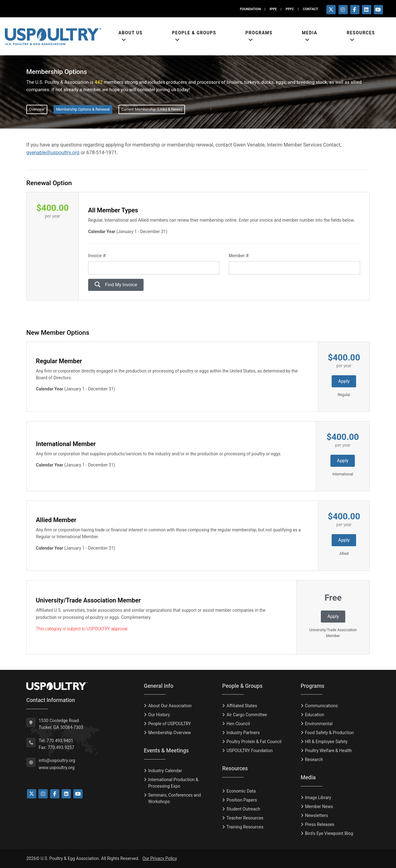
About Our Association (170, 706)
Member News (319, 806)
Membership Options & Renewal (83, 109)
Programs (259, 33)
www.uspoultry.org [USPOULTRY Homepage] (57, 768)
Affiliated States (242, 706)
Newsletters (317, 815)
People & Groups (194, 33)
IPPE (273, 9)
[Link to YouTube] (78, 794)
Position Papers (242, 800)
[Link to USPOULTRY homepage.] (53, 36)
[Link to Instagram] (43, 794)
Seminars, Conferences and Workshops (174, 798)
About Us (131, 33)
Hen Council (238, 724)
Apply (344, 381)
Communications (321, 706)
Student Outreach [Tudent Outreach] (243, 809)
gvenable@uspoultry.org (53, 153)
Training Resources (245, 827)
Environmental (319, 724)
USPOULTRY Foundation (250, 751)
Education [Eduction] (315, 715)
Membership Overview (170, 733)
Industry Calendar (165, 771)
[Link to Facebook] (55, 794)
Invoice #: (97, 256)
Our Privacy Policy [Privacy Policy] (160, 858)
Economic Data (241, 791)
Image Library (318, 798)
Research (314, 759)
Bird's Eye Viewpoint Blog (329, 833)
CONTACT (311, 9)
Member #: (239, 256)
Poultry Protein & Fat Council (254, 742)
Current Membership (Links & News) (152, 109)
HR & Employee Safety (326, 742)
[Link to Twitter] (32, 794)
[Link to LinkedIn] (66, 794)
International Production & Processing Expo (173, 783)
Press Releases (320, 824)
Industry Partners (243, 733)
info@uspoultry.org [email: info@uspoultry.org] (57, 760)
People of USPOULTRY (170, 724)
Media (310, 33)
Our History (159, 715)
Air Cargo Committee (247, 715)
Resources (361, 33)
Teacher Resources (245, 818)
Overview (37, 109)
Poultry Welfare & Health (328, 751)
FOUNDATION (250, 9)
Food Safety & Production (329, 733)
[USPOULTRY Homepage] (80, 686)
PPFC (290, 9)
